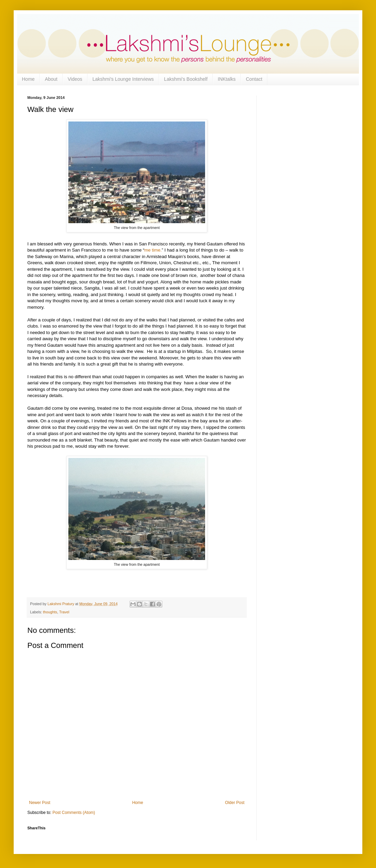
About (51, 79)
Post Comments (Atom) (74, 813)
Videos (75, 79)
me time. (153, 250)
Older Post (235, 803)
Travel (64, 612)
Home (28, 79)
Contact (254, 79)
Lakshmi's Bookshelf (186, 79)
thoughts (50, 612)
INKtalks (227, 79)
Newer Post (40, 803)
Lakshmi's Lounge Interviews (123, 79)
